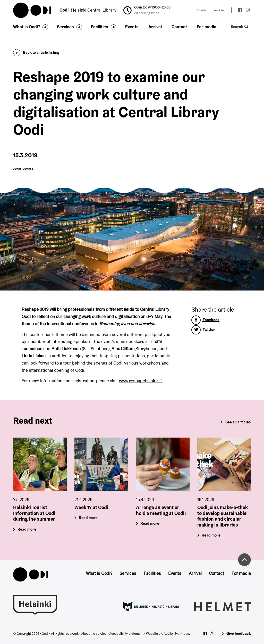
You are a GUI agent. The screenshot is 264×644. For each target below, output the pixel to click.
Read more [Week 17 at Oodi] (88, 518)
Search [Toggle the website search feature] (240, 27)
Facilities (100, 27)
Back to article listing (36, 52)
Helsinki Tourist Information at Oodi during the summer (34, 513)
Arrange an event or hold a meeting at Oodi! (161, 510)
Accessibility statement (126, 634)
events (28, 169)
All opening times (150, 13)
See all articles (238, 422)
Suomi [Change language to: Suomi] (202, 10)
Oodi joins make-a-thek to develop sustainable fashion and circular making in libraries (223, 516)
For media (207, 27)
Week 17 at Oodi (91, 507)
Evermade (182, 634)
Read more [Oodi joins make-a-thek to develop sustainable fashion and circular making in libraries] (211, 535)
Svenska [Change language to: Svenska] (218, 10)
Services (65, 27)
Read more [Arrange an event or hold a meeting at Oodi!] (150, 523)
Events (132, 27)
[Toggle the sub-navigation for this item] (44, 27)
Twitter (203, 329)
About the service (94, 634)
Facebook (205, 320)
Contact (179, 27)
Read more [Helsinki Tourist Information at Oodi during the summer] (27, 529)
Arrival (155, 27)
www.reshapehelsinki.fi (141, 381)
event (17, 169)
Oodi (32, 10)
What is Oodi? (27, 27)
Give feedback (239, 633)
